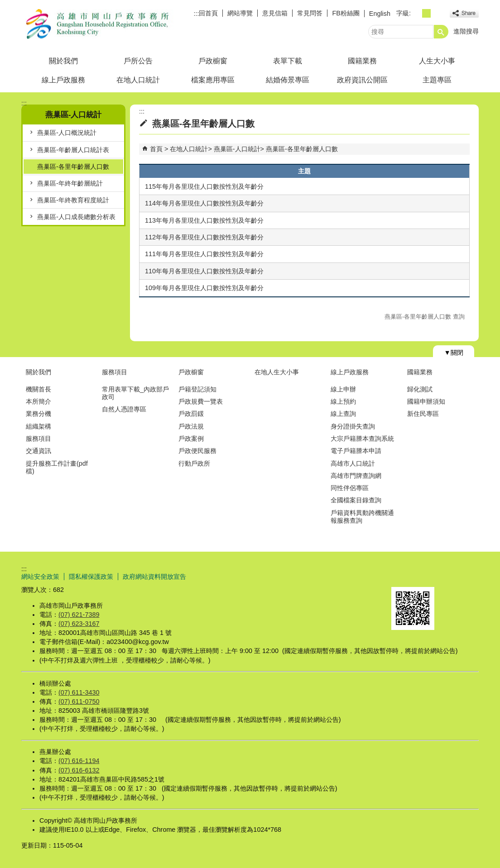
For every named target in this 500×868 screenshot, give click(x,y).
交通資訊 (38, 451)
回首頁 (208, 13)
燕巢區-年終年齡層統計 (70, 183)
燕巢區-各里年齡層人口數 (73, 167)
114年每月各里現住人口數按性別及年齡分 (204, 203)
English (380, 14)
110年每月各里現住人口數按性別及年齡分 (204, 271)
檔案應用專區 (213, 80)
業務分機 (38, 414)
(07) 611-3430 (79, 692)
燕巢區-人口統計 (237, 149)
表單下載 (288, 61)
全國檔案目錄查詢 (356, 500)
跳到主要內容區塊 (5, 5)
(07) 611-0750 (79, 701)
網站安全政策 (40, 577)
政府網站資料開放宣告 (154, 577)
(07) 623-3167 (79, 624)
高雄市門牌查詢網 (356, 476)
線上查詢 (343, 414)
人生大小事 (437, 61)
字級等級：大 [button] (436, 13)
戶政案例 (191, 439)
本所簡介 (38, 401)
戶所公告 (138, 61)
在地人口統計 (138, 80)
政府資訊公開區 (362, 80)
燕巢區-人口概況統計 (67, 133)
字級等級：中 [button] (426, 13)
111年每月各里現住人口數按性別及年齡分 (204, 254)
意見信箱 (275, 13)
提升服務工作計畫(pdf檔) (57, 467)
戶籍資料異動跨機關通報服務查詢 (362, 517)
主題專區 (437, 80)
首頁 (156, 149)
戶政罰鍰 (191, 414)
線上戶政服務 (63, 80)
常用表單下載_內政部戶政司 (135, 393)
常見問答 (310, 13)
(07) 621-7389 (79, 615)
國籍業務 (362, 61)
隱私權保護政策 (91, 577)
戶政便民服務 (197, 451)
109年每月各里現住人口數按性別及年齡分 (204, 288)
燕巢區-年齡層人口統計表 (73, 150)
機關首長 (38, 389)
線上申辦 (343, 389)
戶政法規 (191, 426)
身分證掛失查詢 (353, 426)
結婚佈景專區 (288, 80)
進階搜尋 (466, 31)
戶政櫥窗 (213, 61)
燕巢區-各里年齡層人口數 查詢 (425, 317)
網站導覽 (240, 13)
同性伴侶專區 (350, 488)
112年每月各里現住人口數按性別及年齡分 (204, 237)
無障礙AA (446, 576)
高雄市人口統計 (353, 463)
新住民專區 (423, 414)
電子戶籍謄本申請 (356, 451)
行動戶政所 (194, 463)
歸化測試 (420, 389)
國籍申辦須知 (426, 401)
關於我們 (63, 61)
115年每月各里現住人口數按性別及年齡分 (204, 186)
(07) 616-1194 (79, 761)
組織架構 (38, 426)
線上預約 (343, 401)
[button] (441, 32)
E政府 (401, 575)
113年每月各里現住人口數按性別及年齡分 (204, 220)
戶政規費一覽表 (201, 401)
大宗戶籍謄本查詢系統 (362, 439)
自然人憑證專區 (124, 409)
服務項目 (38, 439)
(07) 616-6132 (79, 770)
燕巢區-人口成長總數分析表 (76, 217)
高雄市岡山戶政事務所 (98, 24)
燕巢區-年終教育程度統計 (73, 200)
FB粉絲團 (346, 13)
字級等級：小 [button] (416, 13)
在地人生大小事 (277, 372)
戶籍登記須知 (197, 389)
